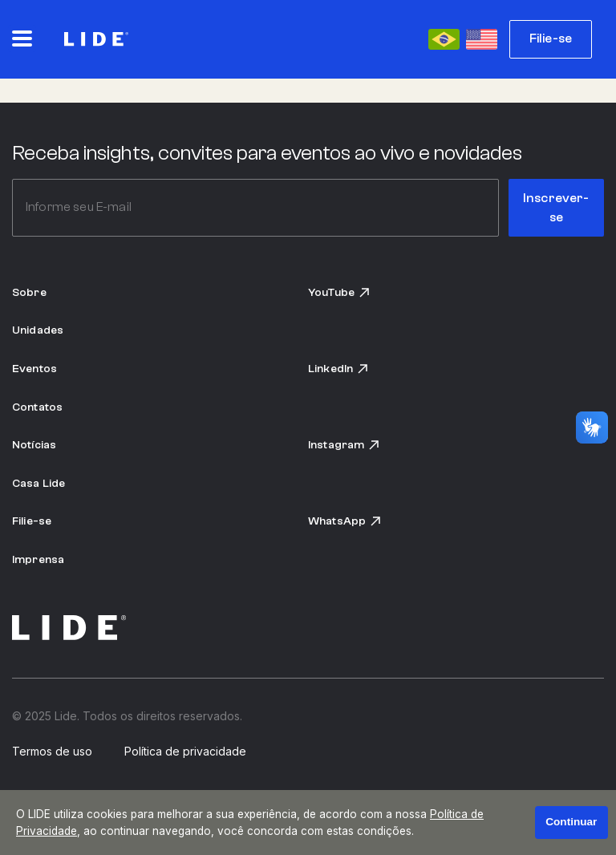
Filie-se (551, 38)
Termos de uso (52, 752)
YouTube (339, 292)
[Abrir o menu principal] (22, 38)
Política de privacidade (185, 752)
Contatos (37, 407)
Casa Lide (38, 483)
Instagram (344, 445)
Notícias (34, 445)
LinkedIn (338, 369)
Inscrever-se (556, 208)
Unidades (38, 330)
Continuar (571, 822)
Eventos (34, 369)
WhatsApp (345, 521)
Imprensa (38, 559)
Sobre (29, 292)
